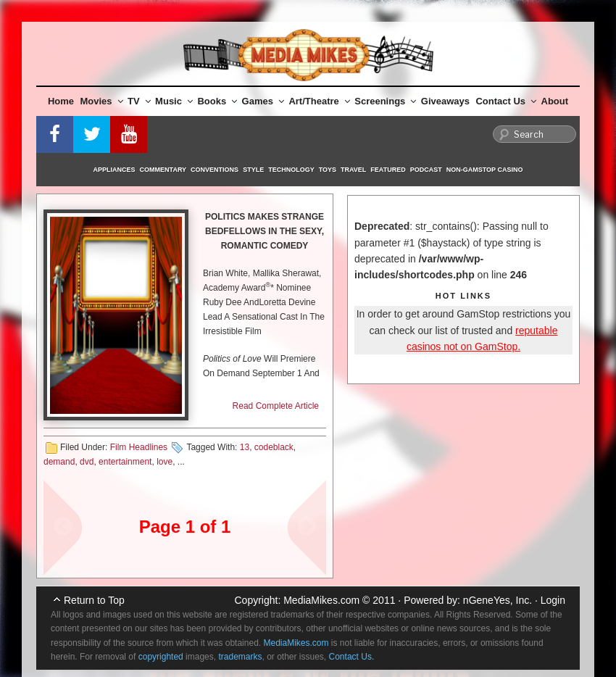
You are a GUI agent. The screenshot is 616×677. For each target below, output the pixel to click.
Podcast (426, 170)
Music (174, 101)
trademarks (240, 657)
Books (217, 101)
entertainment (125, 462)
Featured (388, 170)
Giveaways (445, 101)
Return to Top (94, 600)
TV (139, 101)
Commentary (163, 170)
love (165, 462)
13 (245, 447)
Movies (102, 101)
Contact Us (506, 101)
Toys (328, 170)
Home (61, 101)
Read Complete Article (276, 406)
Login (553, 600)
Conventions (215, 170)
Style (253, 170)
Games (263, 101)
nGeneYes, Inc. (498, 600)
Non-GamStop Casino (485, 170)
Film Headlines (139, 447)
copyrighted (161, 657)
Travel (353, 170)
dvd (87, 462)
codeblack (274, 447)
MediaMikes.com (321, 600)
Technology (291, 170)
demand (59, 462)
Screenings (385, 101)
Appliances (115, 170)
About (555, 101)
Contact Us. (352, 657)
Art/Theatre (319, 101)
